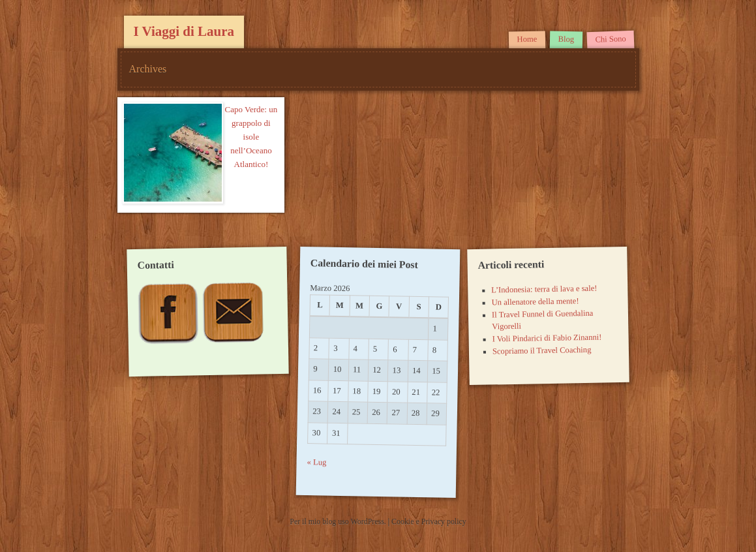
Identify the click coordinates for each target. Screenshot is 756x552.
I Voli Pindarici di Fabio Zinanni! (547, 338)
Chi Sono (611, 39)
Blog (567, 39)
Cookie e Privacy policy (429, 521)
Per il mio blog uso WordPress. (339, 521)
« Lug (316, 462)
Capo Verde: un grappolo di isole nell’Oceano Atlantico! (251, 137)
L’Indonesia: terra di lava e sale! (544, 289)
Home (527, 39)
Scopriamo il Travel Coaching (542, 351)
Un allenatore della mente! (536, 301)
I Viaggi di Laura (184, 31)
